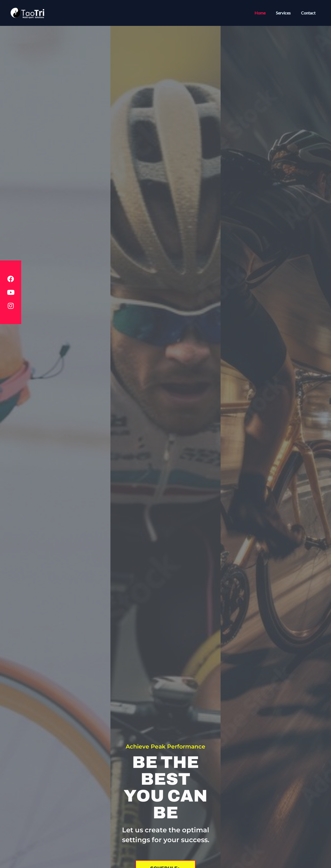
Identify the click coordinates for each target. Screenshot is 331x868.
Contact (309, 13)
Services (286, 13)
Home (265, 13)
